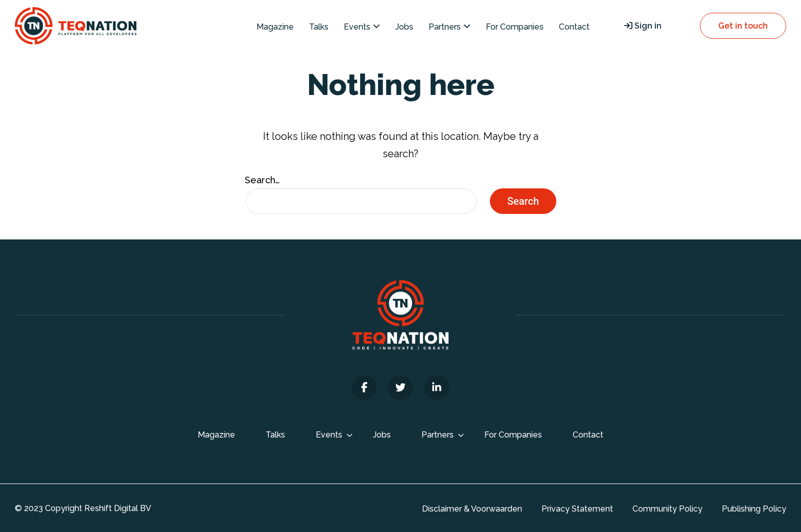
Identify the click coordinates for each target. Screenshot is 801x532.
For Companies (515, 27)
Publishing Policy (754, 509)
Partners (445, 27)
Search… (262, 180)
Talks (319, 27)
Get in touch (743, 26)
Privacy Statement (577, 509)
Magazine (275, 27)
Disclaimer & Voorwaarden (472, 509)
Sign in (643, 26)
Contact (574, 27)
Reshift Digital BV (118, 508)
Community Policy (667, 509)
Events (357, 27)
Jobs (404, 27)
